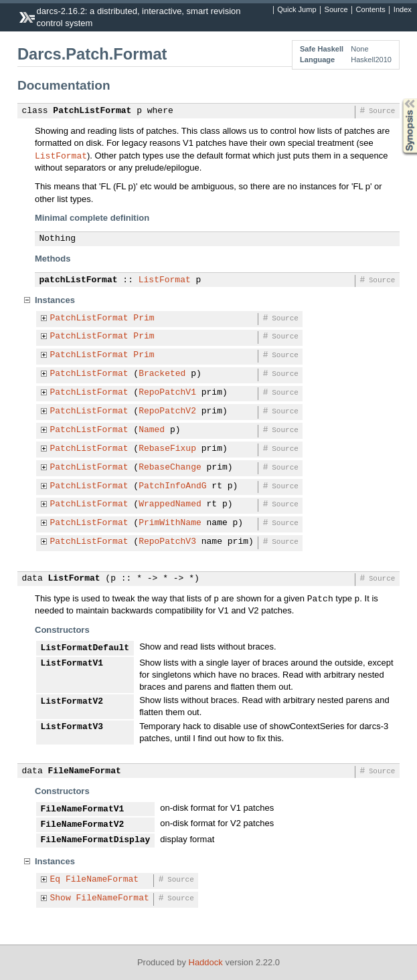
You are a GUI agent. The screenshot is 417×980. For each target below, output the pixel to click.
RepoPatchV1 (167, 393)
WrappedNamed (170, 504)
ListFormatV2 (72, 702)
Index (403, 10)
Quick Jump (297, 10)
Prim (144, 318)
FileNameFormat (85, 771)
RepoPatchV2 (167, 411)
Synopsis (399, 99)
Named (152, 430)
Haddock (206, 962)
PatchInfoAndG (172, 486)
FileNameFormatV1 (83, 809)
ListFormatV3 (72, 727)
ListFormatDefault (85, 648)
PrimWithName (170, 523)
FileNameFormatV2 (83, 825)
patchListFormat (79, 280)
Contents (371, 10)
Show (61, 898)
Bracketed (162, 374)
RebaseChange (170, 468)
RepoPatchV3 (167, 542)
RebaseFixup (167, 449)
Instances (55, 300)
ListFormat (61, 155)
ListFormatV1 (72, 664)
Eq (56, 880)
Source (336, 10)
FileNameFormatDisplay (96, 840)
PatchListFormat (92, 111)
